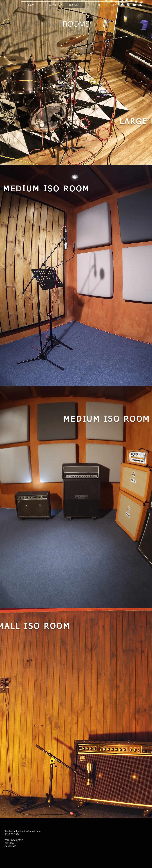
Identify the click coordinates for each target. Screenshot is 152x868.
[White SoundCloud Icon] (140, 5)
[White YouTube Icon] (134, 5)
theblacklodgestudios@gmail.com (23, 831)
